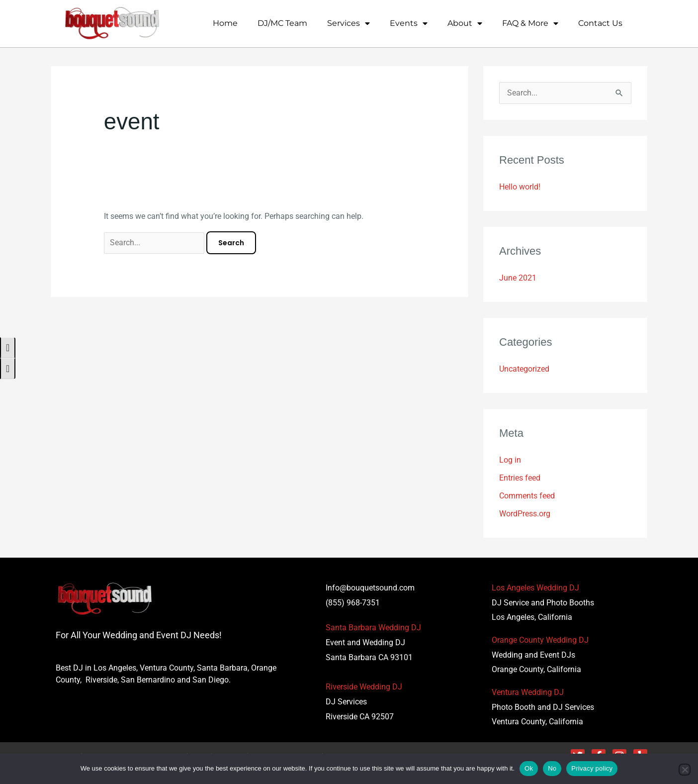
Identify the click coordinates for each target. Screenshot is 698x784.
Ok (529, 768)
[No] (685, 770)
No (552, 768)
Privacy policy (592, 768)
